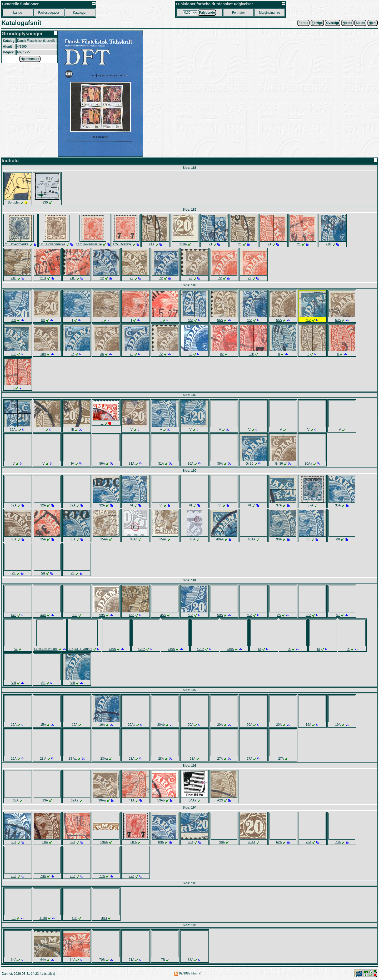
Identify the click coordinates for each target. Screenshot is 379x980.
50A (190, 615)
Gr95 (112, 649)
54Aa (192, 800)
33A (16, 800)
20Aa (132, 725)
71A (131, 960)
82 (190, 354)
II (279, 354)
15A (43, 725)
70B (102, 960)
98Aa (251, 842)
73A (308, 842)
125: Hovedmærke (52, 244)
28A (131, 759)
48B (75, 918)
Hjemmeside (30, 59)
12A (14, 725)
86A (102, 464)
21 (210, 244)
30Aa (14, 430)
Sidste (360, 23)
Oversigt (333, 23)
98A (190, 842)
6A (43, 320)
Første (303, 23)
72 (161, 278)
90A (279, 539)
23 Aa (73, 759)
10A (14, 354)
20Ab (161, 725)
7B (163, 960)
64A (14, 960)
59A (73, 842)
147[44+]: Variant (46, 649)
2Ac (308, 615)
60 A (134, 842)
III (43, 430)
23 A (43, 759)
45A (131, 615)
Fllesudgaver (49, 13)
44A (14, 615)
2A (279, 615)
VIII (14, 683)
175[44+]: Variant (80, 649)
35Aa (104, 539)
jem (373, 23)
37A (279, 505)
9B (14, 918)
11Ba (43, 918)
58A (14, 842)
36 (73, 354)
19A (308, 725)
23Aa (104, 759)
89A (161, 842)
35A (338, 505)
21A (152, 244)
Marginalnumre (270, 13)
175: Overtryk (122, 244)
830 (45, 202)
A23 (220, 800)
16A (102, 725)
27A (220, 759)
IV (43, 464)
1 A (14, 320)
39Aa (74, 800)
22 (102, 278)
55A (249, 320)
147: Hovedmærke (89, 244)
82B (251, 354)
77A (102, 876)
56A (190, 320)
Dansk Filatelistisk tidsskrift (36, 41)
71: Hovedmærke (16, 244)
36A (190, 464)
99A (75, 615)
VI (131, 505)
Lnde (18, 13)
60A (308, 320)
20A (190, 725)
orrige (317, 23)
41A (131, 800)
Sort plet (14, 202)
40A (193, 539)
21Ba (183, 244)
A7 (338, 615)
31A (131, 464)
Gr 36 (250, 464)
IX (260, 649)
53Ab (161, 800)
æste (347, 23)
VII (308, 539)
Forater (239, 13)
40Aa (220, 539)
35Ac (134, 539)
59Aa (104, 842)
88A (190, 960)
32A (14, 505)
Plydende (207, 13)
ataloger (80, 13)
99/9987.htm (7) (190, 973)
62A (279, 842)
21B (328, 244)
